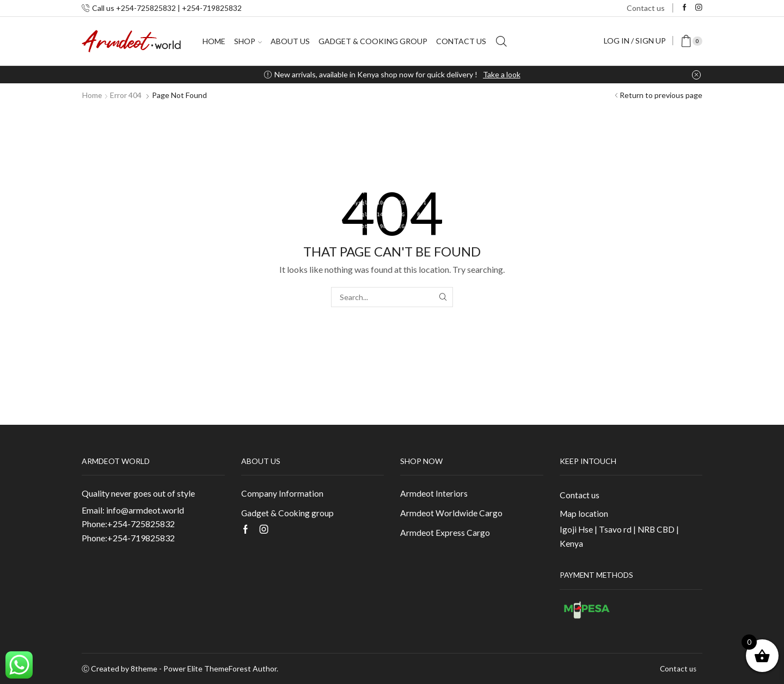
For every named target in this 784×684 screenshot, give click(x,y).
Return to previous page (661, 95)
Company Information (282, 493)
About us (290, 41)
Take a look (502, 74)
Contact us (646, 8)
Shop (248, 41)
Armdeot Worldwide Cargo (451, 513)
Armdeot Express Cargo (445, 533)
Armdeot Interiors (434, 493)
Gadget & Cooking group (373, 41)
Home (214, 41)
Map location (584, 513)
